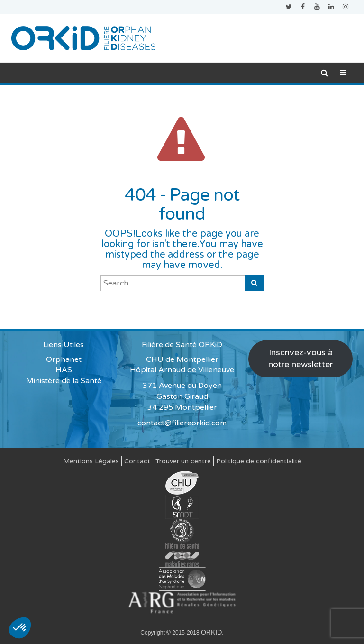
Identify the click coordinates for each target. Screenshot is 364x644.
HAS (64, 370)
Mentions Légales (91, 461)
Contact (137, 461)
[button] (20, 628)
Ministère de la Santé (64, 381)
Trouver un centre (183, 461)
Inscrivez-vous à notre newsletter (300, 359)
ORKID (211, 632)
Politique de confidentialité (259, 461)
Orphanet (64, 359)
